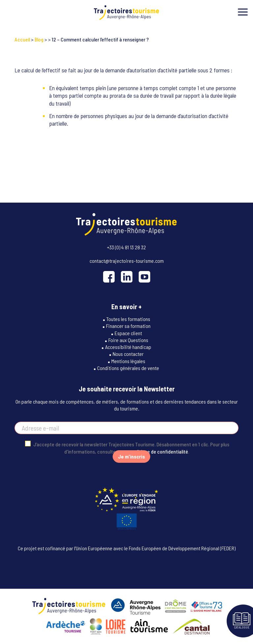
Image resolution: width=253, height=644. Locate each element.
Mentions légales (128, 361)
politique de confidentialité (160, 451)
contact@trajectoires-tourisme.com (127, 261)
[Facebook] (109, 277)
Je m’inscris (131, 456)
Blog (39, 39)
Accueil (22, 39)
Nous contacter (128, 354)
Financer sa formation (128, 326)
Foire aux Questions (128, 340)
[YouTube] (144, 277)
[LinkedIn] (127, 277)
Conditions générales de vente (128, 368)
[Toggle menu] (243, 12)
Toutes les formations (128, 319)
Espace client (128, 333)
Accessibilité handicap (128, 347)
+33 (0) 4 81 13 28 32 (126, 247)
